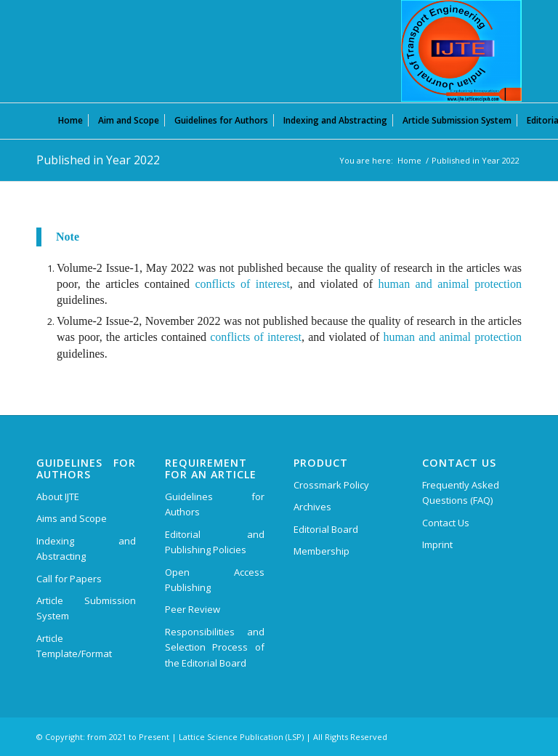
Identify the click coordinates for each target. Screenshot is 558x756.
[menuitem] (70, 120)
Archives (312, 507)
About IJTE (58, 496)
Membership (322, 551)
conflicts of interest (242, 284)
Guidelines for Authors (215, 504)
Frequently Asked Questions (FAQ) (461, 492)
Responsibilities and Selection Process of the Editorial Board (215, 647)
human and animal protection (450, 284)
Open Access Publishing (215, 580)
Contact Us (446, 523)
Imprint (437, 544)
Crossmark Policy (331, 485)
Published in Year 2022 (98, 160)
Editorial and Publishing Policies (215, 542)
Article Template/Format (74, 646)
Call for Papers (69, 579)
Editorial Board (326, 529)
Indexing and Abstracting (86, 548)
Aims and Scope (72, 518)
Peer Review (193, 609)
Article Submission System (86, 608)
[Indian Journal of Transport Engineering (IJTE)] (461, 51)
